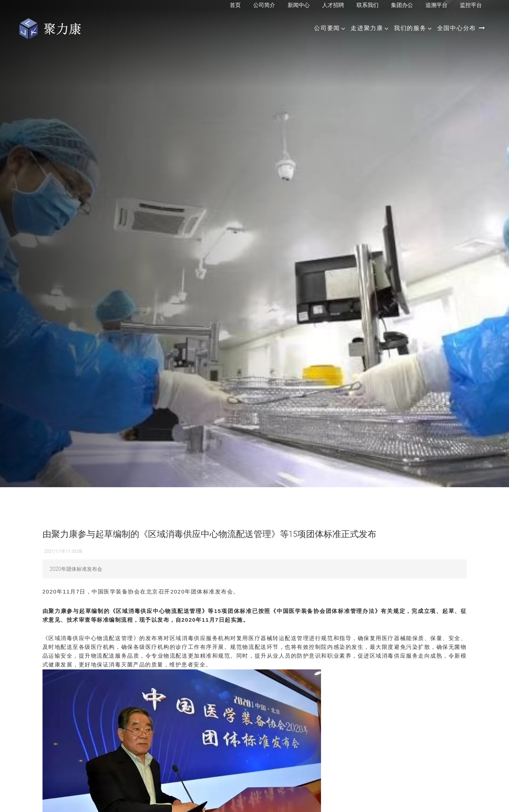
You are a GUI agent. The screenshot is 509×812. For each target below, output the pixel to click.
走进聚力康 (367, 28)
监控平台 (471, 5)
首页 (235, 5)
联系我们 (368, 5)
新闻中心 (299, 5)
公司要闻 (327, 28)
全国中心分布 (461, 28)
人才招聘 (333, 5)
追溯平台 (436, 5)
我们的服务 (410, 28)
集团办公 (402, 5)
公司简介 (264, 5)
